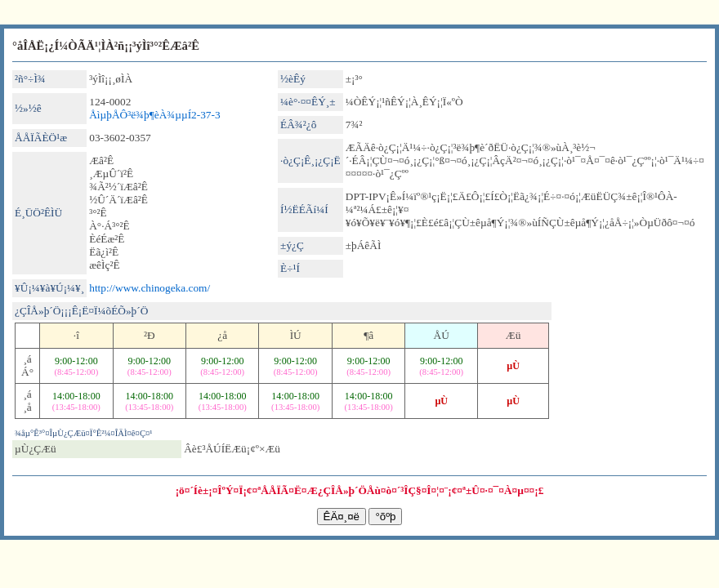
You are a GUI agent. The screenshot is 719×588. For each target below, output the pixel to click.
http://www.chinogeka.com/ (150, 288)
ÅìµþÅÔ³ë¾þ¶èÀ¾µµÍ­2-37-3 (154, 115)
